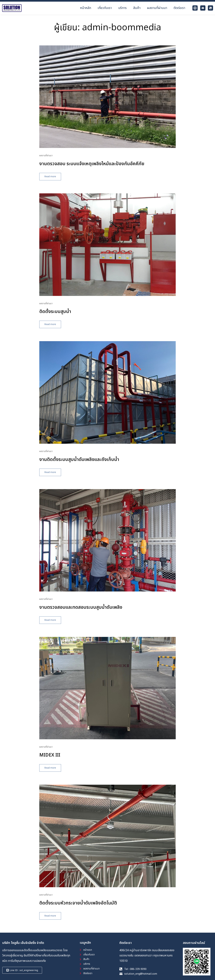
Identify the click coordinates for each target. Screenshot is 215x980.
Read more (57, 180)
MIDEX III (53, 760)
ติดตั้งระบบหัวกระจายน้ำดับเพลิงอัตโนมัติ (88, 909)
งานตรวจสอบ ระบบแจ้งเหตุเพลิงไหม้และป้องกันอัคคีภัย (106, 167)
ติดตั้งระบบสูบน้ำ (59, 315)
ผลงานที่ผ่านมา (48, 158)
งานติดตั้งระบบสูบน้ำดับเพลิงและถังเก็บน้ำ (90, 464)
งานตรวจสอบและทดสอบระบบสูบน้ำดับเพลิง (92, 612)
